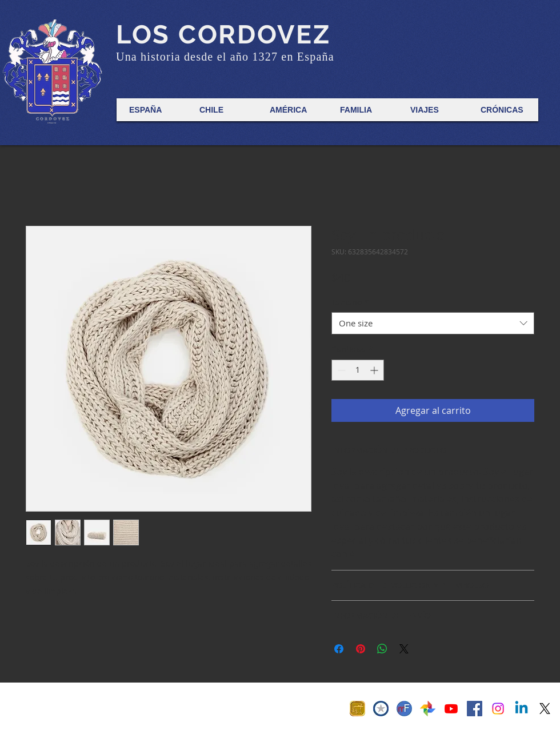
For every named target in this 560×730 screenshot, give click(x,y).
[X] (545, 709)
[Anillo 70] (357, 709)
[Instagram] (498, 709)
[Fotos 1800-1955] (428, 709)
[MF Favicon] (404, 709)
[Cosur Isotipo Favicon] (381, 709)
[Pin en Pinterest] (361, 649)
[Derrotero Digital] (451, 709)
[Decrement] (340, 370)
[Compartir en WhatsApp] (382, 649)
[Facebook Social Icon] (475, 709)
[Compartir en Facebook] (339, 649)
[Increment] (375, 370)
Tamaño (350, 302)
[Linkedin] (521, 709)
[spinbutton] (358, 370)
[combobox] (433, 323)
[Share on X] (404, 649)
